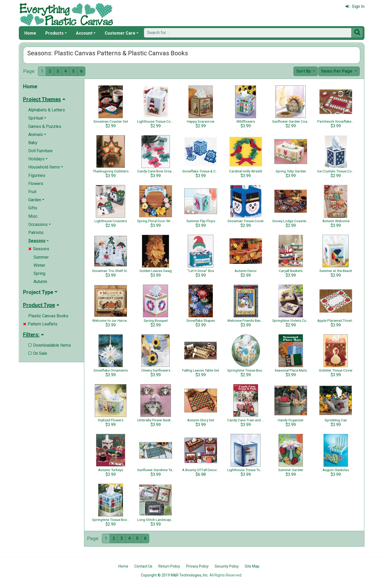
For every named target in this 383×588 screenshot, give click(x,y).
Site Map (252, 566)
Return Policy (169, 566)
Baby (33, 143)
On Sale (38, 353)
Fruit (32, 192)
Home (30, 33)
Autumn (40, 282)
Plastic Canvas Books (48, 316)
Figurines (37, 175)
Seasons (39, 249)
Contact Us (143, 566)
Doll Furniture (40, 151)
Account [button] (84, 33)
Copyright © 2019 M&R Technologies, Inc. (175, 575)
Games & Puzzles (45, 126)
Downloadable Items (50, 345)
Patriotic (36, 233)
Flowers (36, 184)
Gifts (33, 208)
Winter (39, 265)
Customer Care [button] (120, 33)
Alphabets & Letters (47, 110)
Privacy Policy (197, 566)
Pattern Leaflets (40, 324)
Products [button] (54, 33)
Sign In (355, 6)
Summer (41, 257)
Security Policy (227, 566)
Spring (39, 273)
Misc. (33, 216)
